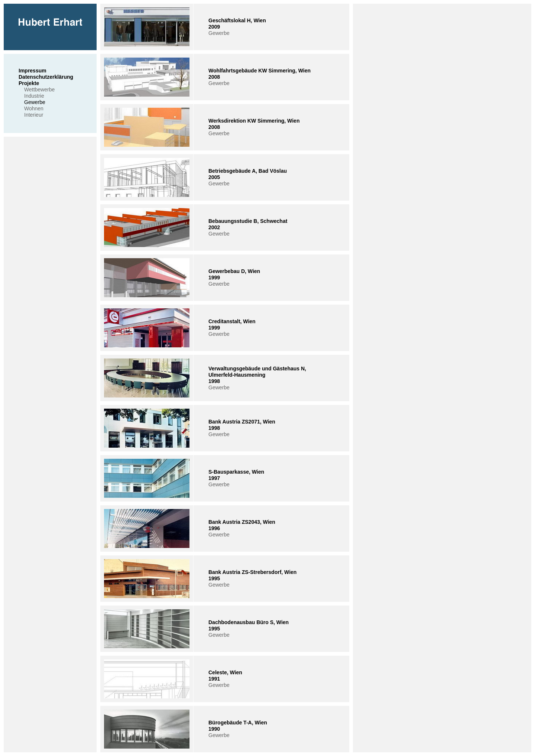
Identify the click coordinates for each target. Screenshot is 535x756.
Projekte (29, 83)
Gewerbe (35, 102)
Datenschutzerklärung (46, 77)
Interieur (34, 115)
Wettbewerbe (39, 90)
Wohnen (34, 108)
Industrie (34, 96)
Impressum (33, 71)
